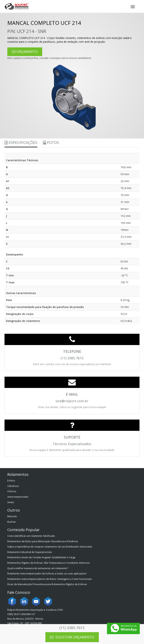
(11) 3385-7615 (72, 628)
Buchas (12, 522)
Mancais (12, 516)
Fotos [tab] (51, 143)
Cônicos (12, 491)
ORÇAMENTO (25, 52)
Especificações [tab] (21, 143)
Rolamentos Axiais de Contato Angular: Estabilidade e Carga (41, 557)
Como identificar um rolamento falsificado (31, 536)
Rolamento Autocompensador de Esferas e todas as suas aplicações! (47, 573)
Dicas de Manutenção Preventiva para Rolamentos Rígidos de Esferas (47, 584)
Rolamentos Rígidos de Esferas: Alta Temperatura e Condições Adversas (49, 563)
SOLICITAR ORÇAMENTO (72, 637)
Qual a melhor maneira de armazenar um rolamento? (38, 568)
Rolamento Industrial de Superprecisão (30, 552)
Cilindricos (13, 486)
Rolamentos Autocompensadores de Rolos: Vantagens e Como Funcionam (49, 579)
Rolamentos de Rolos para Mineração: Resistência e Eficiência (43, 541)
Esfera (11, 481)
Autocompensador (18, 497)
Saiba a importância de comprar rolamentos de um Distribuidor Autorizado (50, 547)
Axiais (11, 502)
